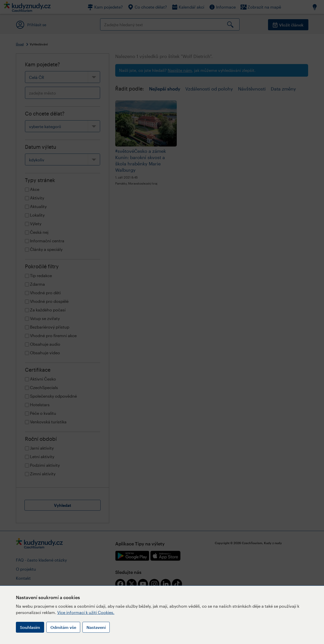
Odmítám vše (63, 627)
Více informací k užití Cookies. (86, 612)
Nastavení (96, 627)
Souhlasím (30, 627)
